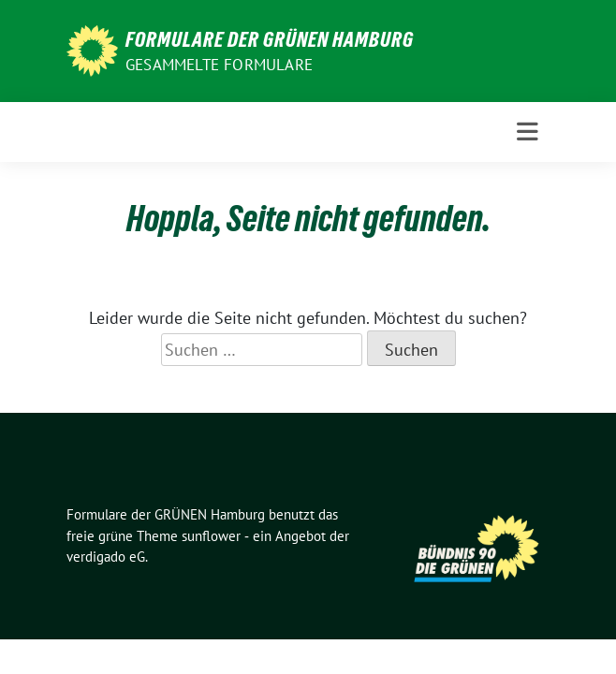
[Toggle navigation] (528, 132)
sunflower (211, 536)
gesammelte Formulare (219, 65)
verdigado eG (106, 557)
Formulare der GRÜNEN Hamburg (270, 39)
